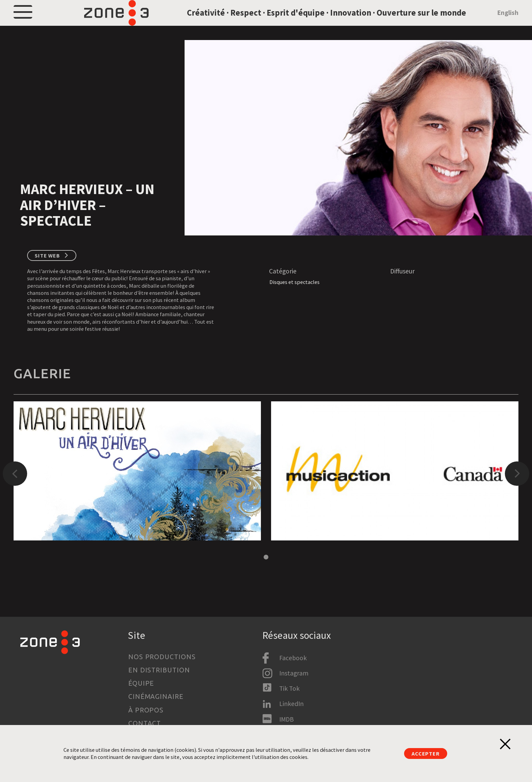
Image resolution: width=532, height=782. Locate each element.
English (508, 21)
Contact (145, 723)
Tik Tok (289, 688)
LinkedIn (291, 704)
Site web (47, 273)
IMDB (287, 719)
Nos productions (162, 657)
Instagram (294, 673)
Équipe (141, 683)
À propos (146, 710)
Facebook (293, 658)
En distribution (159, 670)
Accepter (426, 754)
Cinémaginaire (156, 697)
